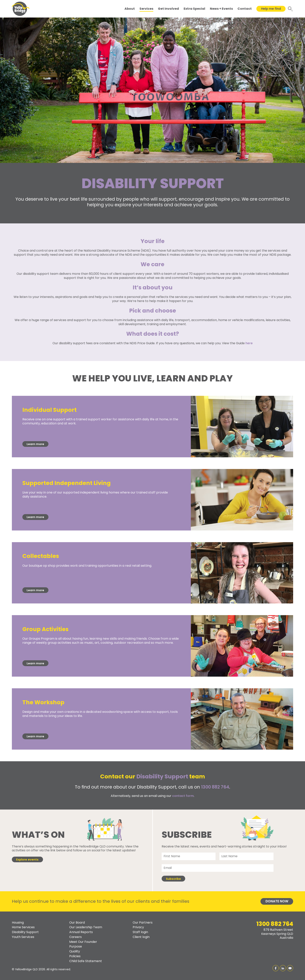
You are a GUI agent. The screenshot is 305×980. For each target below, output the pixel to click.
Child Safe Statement (86, 961)
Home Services (23, 927)
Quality (75, 951)
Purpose (76, 947)
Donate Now (277, 901)
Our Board (77, 922)
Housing (18, 922)
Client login (141, 937)
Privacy (138, 927)
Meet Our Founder (83, 942)
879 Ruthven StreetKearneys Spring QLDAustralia (277, 934)
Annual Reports (81, 932)
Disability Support (25, 932)
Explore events (27, 859)
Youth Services (23, 937)
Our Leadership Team (86, 927)
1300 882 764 (215, 787)
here (249, 343)
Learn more (35, 444)
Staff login (140, 932)
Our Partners (143, 922)
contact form (183, 796)
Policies (75, 956)
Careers (75, 937)
